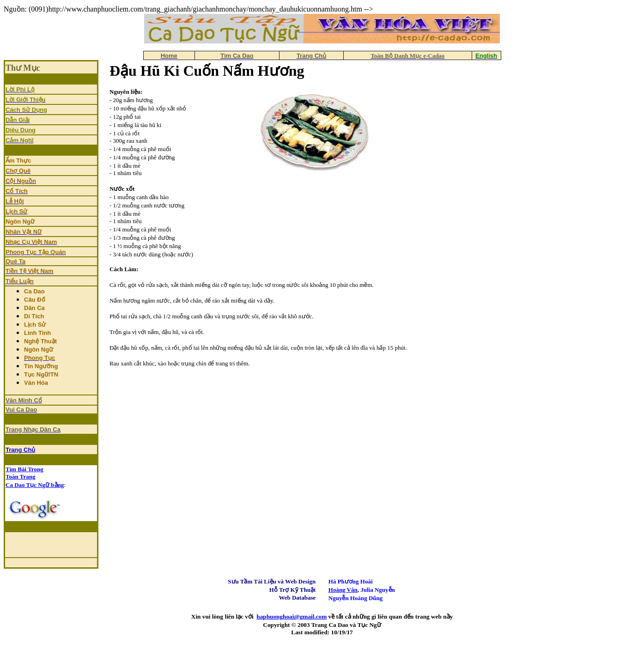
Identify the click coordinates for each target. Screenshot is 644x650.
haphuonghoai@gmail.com (292, 617)
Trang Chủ (20, 450)
